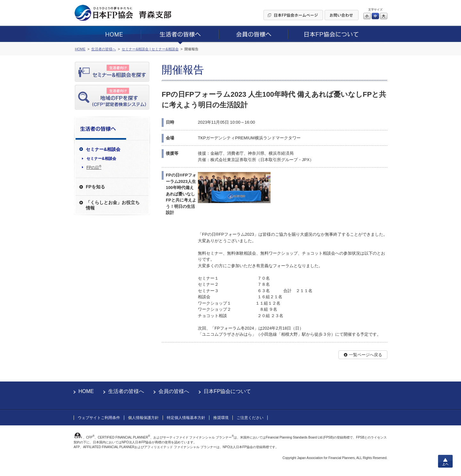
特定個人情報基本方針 (186, 418)
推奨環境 (221, 418)
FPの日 (94, 167)
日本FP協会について (227, 391)
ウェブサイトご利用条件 (99, 418)
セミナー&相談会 (101, 159)
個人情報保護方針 (143, 418)
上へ (445, 461)
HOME (86, 391)
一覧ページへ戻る (366, 355)
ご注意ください (250, 418)
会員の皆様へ (174, 391)
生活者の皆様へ (126, 391)
